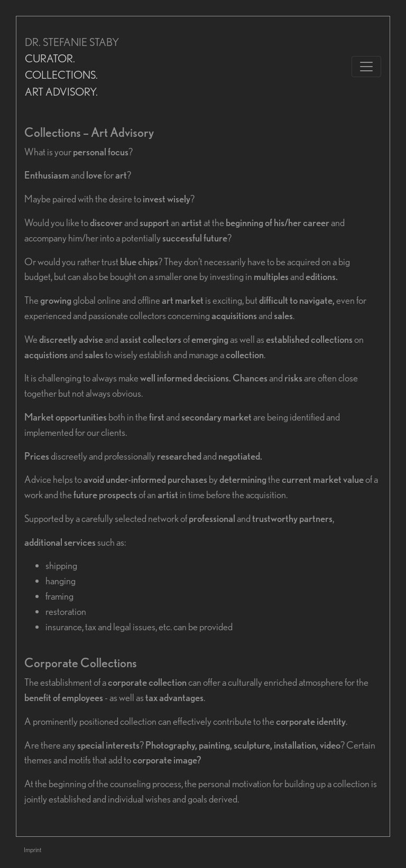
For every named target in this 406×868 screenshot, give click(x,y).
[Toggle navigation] (366, 67)
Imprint (33, 850)
